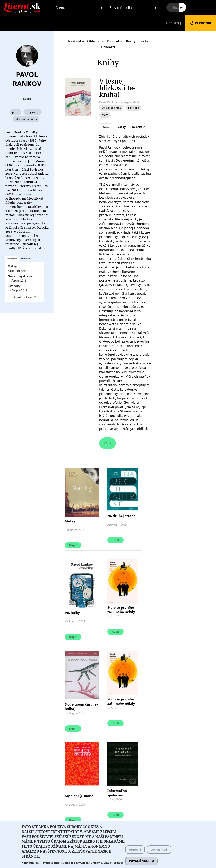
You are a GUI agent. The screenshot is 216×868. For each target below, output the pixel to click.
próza (16, 112)
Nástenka (76, 41)
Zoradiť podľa (121, 8)
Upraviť (135, 853)
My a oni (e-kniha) (80, 796)
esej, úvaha (33, 112)
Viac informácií (113, 866)
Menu (60, 8)
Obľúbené (95, 41)
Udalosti (108, 47)
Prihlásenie (203, 23)
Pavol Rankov (27, 79)
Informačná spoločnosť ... (118, 793)
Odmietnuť (159, 853)
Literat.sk (27, 4)
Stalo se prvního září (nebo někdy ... (121, 612)
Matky (70, 521)
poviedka (134, 108)
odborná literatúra (26, 119)
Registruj (174, 23)
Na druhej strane (121, 516)
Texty (144, 41)
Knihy (131, 41)
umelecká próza (111, 108)
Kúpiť (108, 443)
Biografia (115, 41)
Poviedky (73, 613)
